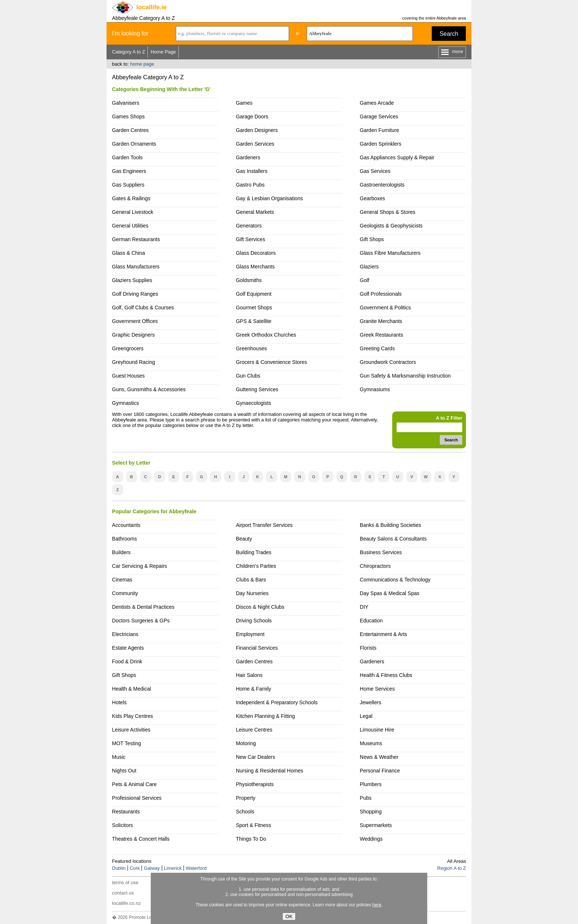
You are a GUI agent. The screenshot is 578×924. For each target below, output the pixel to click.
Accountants (126, 525)
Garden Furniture (379, 130)
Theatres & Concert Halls (141, 839)
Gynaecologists (254, 403)
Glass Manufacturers (136, 267)
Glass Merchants (255, 267)
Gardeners (248, 157)
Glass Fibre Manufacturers (390, 253)
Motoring (246, 743)
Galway (152, 868)
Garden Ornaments (134, 144)
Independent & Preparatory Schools (277, 702)
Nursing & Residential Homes (270, 771)
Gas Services (375, 171)
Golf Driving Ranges (135, 294)
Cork (135, 868)
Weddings (371, 839)
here (377, 905)
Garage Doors (252, 117)
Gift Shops (372, 239)
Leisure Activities (131, 730)
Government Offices (135, 321)
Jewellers (370, 702)
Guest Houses (128, 376)
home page (142, 64)
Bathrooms (125, 539)
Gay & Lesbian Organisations (269, 198)
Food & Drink (127, 661)
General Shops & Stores (388, 212)
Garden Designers (257, 130)
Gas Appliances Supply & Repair (397, 157)
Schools (245, 812)
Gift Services (250, 239)
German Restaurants (136, 239)
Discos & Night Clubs (260, 607)
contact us (123, 893)
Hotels (119, 702)
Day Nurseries (252, 593)
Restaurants (126, 812)
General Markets (255, 212)
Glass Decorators (256, 253)
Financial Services (257, 648)
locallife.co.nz (126, 903)
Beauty (244, 539)
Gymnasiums (375, 389)
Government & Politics (385, 308)
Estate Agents (128, 648)
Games (244, 103)
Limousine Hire (377, 730)
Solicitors (123, 825)
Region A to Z (452, 868)
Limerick (173, 868)
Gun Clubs (248, 376)
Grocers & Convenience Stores (271, 362)
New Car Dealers (255, 757)
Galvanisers (126, 103)
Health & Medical (132, 689)
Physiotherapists (255, 784)
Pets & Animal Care (134, 784)
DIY (364, 607)
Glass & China (128, 253)
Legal (366, 716)
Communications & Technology (395, 580)
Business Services (381, 552)
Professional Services (137, 798)
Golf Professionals (381, 294)
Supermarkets (376, 825)
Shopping (371, 812)
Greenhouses (251, 348)
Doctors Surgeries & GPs (141, 621)
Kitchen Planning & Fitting (265, 716)
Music (119, 757)
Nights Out (124, 771)
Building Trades (254, 552)
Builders (121, 552)
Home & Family (254, 689)
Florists (368, 648)
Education (371, 621)
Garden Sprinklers (381, 144)
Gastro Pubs (250, 185)
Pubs (366, 798)
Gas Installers (252, 171)
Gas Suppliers (128, 185)
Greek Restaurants (381, 335)
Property (246, 798)
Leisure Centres (254, 730)
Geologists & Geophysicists (391, 226)
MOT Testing (127, 743)
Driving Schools (254, 621)
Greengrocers (128, 348)
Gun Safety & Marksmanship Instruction (405, 376)
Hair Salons (249, 675)
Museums (371, 743)
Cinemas (122, 580)
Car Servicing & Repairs (140, 566)
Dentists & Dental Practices (143, 607)
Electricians (125, 634)
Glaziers (369, 267)
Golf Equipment (254, 294)
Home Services (377, 689)
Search (449, 34)
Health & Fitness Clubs (386, 675)
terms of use (125, 883)
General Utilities (130, 226)
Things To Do (251, 839)
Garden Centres (130, 130)
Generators (249, 226)
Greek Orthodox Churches (266, 335)
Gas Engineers (129, 171)
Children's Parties (256, 566)
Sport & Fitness (254, 825)
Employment (250, 634)
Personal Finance (380, 771)
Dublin (119, 868)
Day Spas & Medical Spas (390, 593)
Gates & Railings (131, 198)
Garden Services (255, 144)
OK (289, 916)
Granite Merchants (381, 321)
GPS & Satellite (254, 321)
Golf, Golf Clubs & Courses (143, 308)
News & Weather (379, 757)
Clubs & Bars (251, 580)
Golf (365, 280)
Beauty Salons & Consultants (393, 539)
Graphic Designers (133, 335)
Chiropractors (375, 566)
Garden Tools (127, 157)
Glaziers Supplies (132, 280)
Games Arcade (377, 103)
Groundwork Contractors (388, 362)
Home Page (163, 52)
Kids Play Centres (133, 716)
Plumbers (371, 784)
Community (125, 593)
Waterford (196, 868)
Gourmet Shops (254, 308)
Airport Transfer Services (264, 525)
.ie (152, 7)
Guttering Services (257, 389)
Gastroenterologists (382, 185)
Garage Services (379, 117)
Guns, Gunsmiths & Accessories (149, 389)
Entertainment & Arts (383, 634)
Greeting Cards (377, 348)
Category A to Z (129, 52)
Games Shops (128, 117)
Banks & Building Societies (390, 525)
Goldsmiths (249, 280)
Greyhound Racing (134, 362)
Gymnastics (126, 403)
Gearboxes (372, 198)
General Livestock (133, 212)
